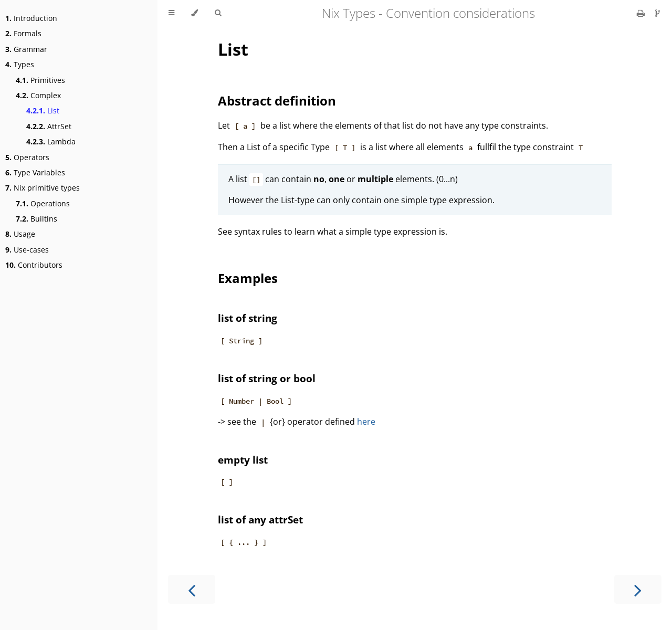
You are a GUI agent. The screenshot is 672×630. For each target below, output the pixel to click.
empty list (243, 460)
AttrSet (49, 126)
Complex (38, 95)
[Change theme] (195, 13)
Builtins (36, 219)
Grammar (26, 49)
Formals (23, 33)
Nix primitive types (43, 188)
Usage (20, 234)
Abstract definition (277, 101)
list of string (248, 318)
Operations (43, 203)
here (366, 422)
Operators (27, 157)
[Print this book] (642, 13)
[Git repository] (658, 13)
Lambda (51, 141)
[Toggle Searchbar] (218, 13)
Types (20, 64)
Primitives (40, 80)
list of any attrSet (260, 519)
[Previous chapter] (192, 589)
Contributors (34, 265)
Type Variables (35, 172)
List (43, 111)
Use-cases (27, 250)
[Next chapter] (638, 589)
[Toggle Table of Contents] (171, 13)
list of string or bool (267, 378)
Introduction (31, 18)
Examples (248, 278)
